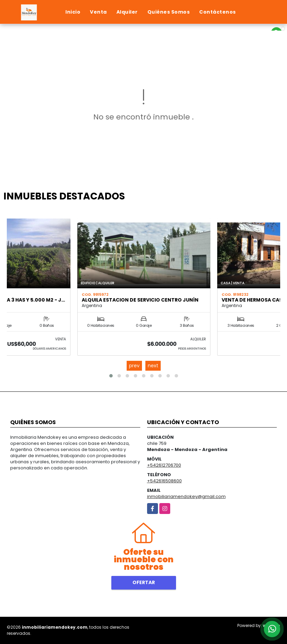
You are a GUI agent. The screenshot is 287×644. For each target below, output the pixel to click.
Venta (98, 12)
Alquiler (127, 12)
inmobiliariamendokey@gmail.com (186, 496)
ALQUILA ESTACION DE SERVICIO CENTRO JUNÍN (140, 300)
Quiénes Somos (169, 12)
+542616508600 (164, 481)
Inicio (73, 12)
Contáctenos (218, 12)
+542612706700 (164, 465)
